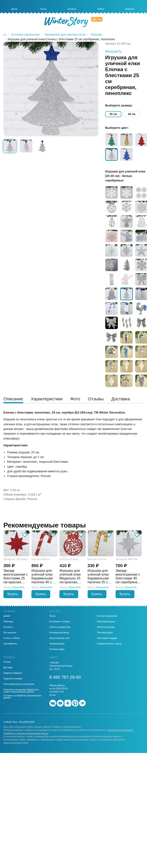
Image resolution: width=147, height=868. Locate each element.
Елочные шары (57, 649)
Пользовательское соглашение (19, 684)
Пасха (52, 616)
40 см (132, 114)
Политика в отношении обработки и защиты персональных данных (21, 691)
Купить (13, 594)
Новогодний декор (106, 622)
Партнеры (8, 622)
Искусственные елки (60, 638)
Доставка (8, 668)
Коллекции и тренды (60, 622)
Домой (7, 616)
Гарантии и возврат (13, 679)
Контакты (8, 627)
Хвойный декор (57, 644)
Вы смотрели (10, 633)
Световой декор (105, 633)
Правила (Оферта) (13, 673)
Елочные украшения (107, 616)
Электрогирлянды (106, 627)
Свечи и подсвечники (60, 627)
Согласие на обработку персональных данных (22, 697)
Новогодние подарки (107, 638)
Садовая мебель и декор (109, 644)
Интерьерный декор (59, 633)
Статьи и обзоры (12, 638)
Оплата (7, 662)
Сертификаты (10, 644)
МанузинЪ (113, 51)
